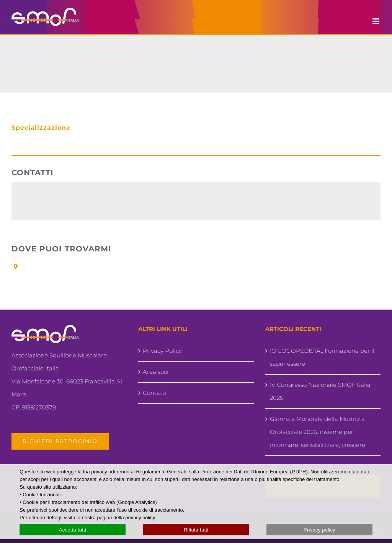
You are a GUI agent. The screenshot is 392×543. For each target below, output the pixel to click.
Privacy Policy (162, 351)
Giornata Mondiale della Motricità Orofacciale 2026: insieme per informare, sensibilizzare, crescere (318, 432)
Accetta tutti (73, 530)
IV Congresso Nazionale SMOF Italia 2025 (320, 391)
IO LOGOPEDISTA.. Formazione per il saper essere (322, 357)
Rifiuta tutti (196, 530)
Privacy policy (319, 530)
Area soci (156, 372)
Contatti (154, 393)
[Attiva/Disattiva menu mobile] (376, 21)
